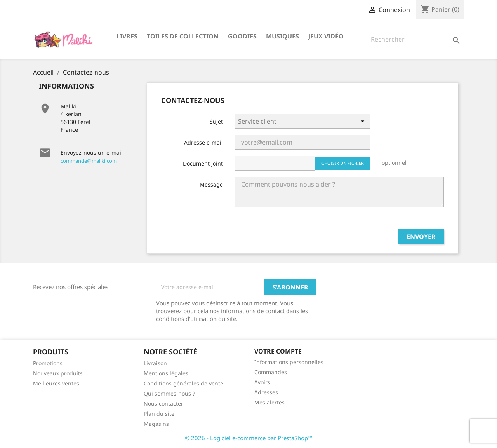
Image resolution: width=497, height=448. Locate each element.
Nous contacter (163, 404)
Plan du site (159, 414)
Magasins (156, 424)
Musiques (282, 36)
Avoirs (262, 382)
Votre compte (278, 351)
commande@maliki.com (89, 161)
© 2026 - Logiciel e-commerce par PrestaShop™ (249, 438)
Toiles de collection (183, 36)
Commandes (271, 372)
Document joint (203, 163)
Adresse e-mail (203, 142)
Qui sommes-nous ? (169, 393)
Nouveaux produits (58, 373)
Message (211, 184)
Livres (127, 36)
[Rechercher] (415, 39)
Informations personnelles (289, 362)
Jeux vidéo (326, 36)
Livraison (155, 363)
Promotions (48, 363)
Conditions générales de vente (183, 383)
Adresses (266, 392)
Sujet (216, 121)
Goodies (242, 36)
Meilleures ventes (56, 383)
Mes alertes (269, 402)
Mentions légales (166, 373)
